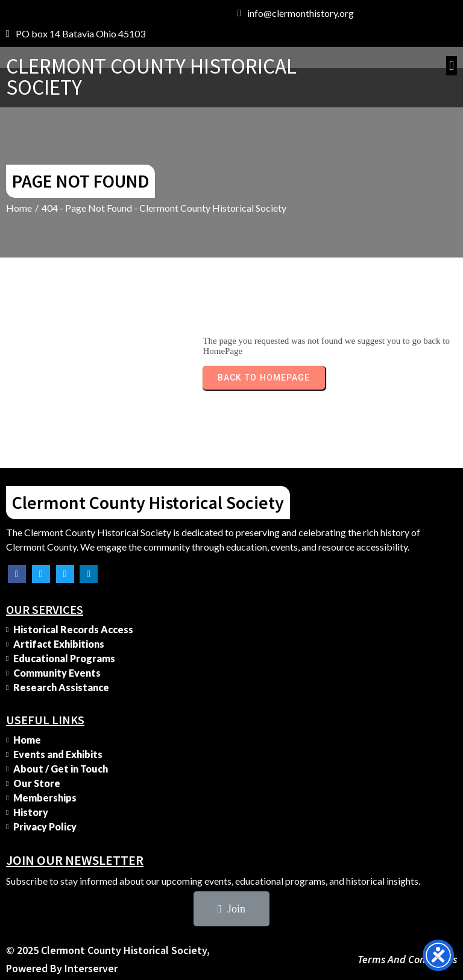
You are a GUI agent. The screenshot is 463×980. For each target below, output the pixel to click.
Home (19, 208)
